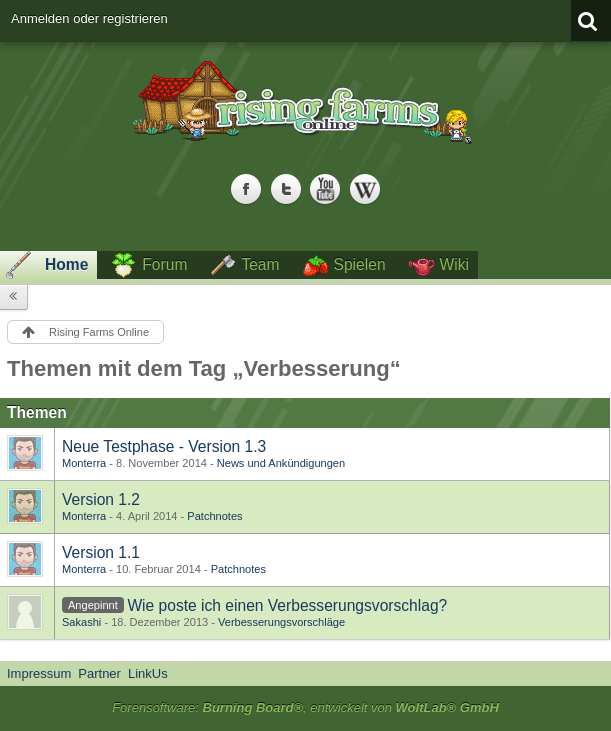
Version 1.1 (101, 552)
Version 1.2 (101, 499)
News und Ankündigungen (281, 463)
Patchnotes (214, 516)
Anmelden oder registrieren (89, 18)
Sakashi (81, 622)
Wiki (454, 264)
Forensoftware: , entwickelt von (305, 707)
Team (260, 264)
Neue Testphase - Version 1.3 (164, 446)
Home (66, 264)
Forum (164, 264)
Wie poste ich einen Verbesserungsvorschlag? (287, 605)
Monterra (84, 463)
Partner (99, 673)
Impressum (39, 673)
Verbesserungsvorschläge (281, 622)
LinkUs (148, 673)
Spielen (360, 264)
